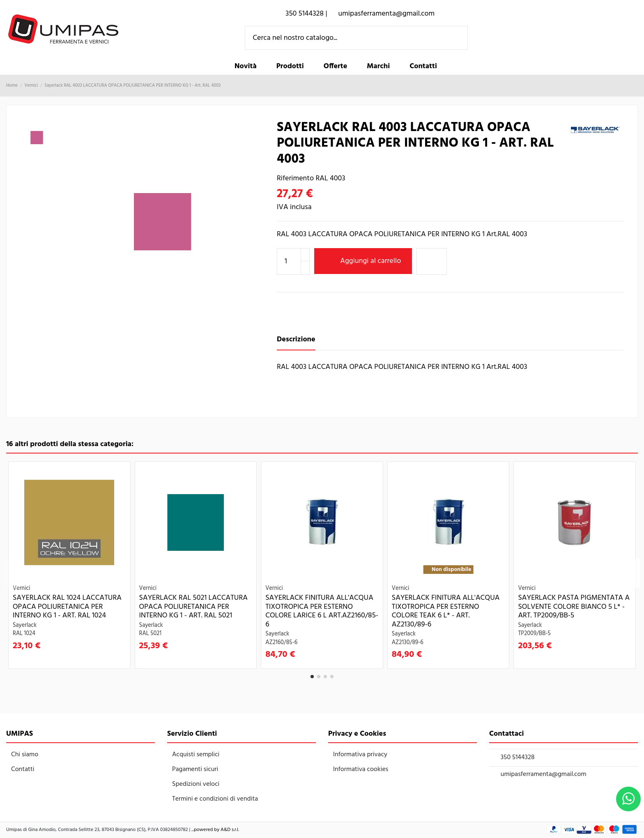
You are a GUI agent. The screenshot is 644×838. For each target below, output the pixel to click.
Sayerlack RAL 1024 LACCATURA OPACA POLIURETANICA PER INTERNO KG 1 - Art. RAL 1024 (67, 607)
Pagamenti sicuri (195, 769)
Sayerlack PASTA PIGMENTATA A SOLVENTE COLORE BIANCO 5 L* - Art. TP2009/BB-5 (574, 607)
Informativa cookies (361, 769)
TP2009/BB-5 (534, 634)
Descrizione (296, 340)
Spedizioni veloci (196, 784)
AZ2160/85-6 (281, 643)
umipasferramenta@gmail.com (544, 774)
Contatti (23, 769)
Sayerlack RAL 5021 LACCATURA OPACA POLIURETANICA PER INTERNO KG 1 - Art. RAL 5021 (193, 607)
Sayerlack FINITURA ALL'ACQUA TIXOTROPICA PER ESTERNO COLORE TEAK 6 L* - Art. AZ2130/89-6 (446, 611)
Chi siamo (25, 755)
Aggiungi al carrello (363, 261)
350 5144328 (518, 757)
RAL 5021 (151, 634)
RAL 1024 (24, 634)
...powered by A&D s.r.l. (215, 830)
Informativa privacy (360, 755)
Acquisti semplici (196, 755)
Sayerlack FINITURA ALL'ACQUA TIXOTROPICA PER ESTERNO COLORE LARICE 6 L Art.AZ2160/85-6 (322, 611)
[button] (290, 67)
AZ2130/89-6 (408, 643)
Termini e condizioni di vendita (215, 799)
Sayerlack (25, 625)
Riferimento (295, 179)
